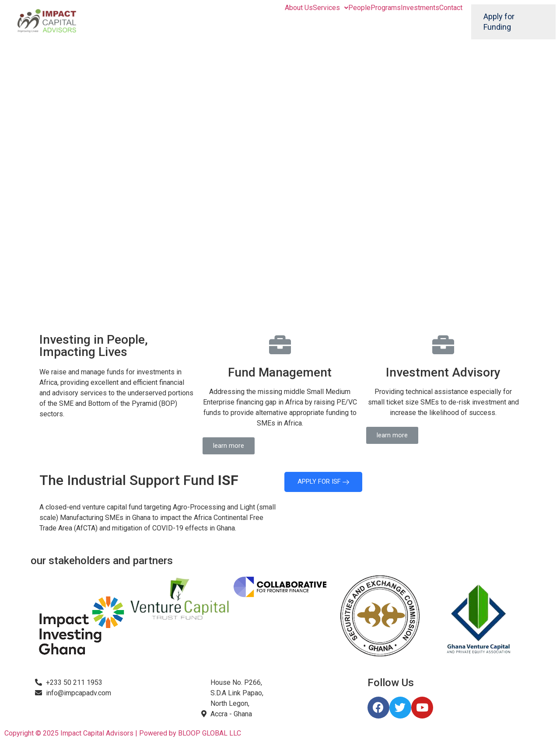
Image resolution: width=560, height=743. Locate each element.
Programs (386, 8)
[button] (229, 446)
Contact (451, 8)
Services (331, 8)
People (359, 8)
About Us (299, 8)
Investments (420, 8)
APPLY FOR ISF (323, 481)
